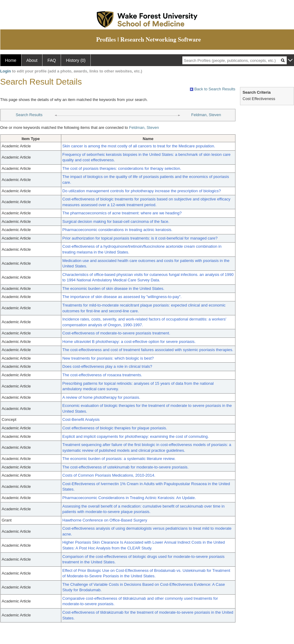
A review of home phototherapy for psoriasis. (101, 397)
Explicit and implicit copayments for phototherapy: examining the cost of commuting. (136, 436)
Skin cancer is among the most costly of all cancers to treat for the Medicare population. (139, 146)
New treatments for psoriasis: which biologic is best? (108, 358)
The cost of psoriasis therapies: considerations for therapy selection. (122, 168)
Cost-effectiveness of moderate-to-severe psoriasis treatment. (116, 333)
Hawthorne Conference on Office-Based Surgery (105, 520)
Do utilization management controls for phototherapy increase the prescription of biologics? (142, 191)
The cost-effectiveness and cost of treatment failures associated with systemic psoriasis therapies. (148, 350)
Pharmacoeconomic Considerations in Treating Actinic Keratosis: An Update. (129, 498)
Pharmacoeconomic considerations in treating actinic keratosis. (118, 230)
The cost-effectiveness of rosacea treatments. (102, 375)
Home (11, 60)
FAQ (52, 60)
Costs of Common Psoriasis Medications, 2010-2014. (109, 475)
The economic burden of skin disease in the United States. (113, 288)
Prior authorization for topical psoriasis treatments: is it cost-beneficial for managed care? (140, 238)
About (32, 60)
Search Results (29, 115)
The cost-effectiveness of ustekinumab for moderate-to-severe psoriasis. (126, 467)
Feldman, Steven (206, 115)
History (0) (76, 60)
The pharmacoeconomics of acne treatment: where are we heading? (122, 213)
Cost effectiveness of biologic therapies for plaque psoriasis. (115, 428)
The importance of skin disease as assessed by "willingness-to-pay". (122, 297)
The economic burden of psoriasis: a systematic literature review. (119, 459)
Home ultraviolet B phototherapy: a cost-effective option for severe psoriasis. (129, 342)
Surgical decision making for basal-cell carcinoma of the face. (116, 221)
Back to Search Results (213, 89)
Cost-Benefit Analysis (81, 419)
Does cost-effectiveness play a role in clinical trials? (107, 366)
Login (6, 71)
